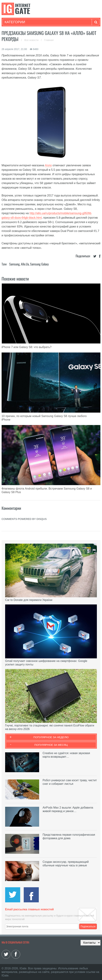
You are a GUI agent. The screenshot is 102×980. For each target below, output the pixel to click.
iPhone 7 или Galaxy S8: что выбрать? (27, 347)
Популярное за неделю (51, 737)
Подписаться (88, 926)
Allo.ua (25, 264)
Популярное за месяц (51, 745)
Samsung (14, 264)
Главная (49, 40)
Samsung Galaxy (39, 264)
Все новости (32, 40)
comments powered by (24, 519)
